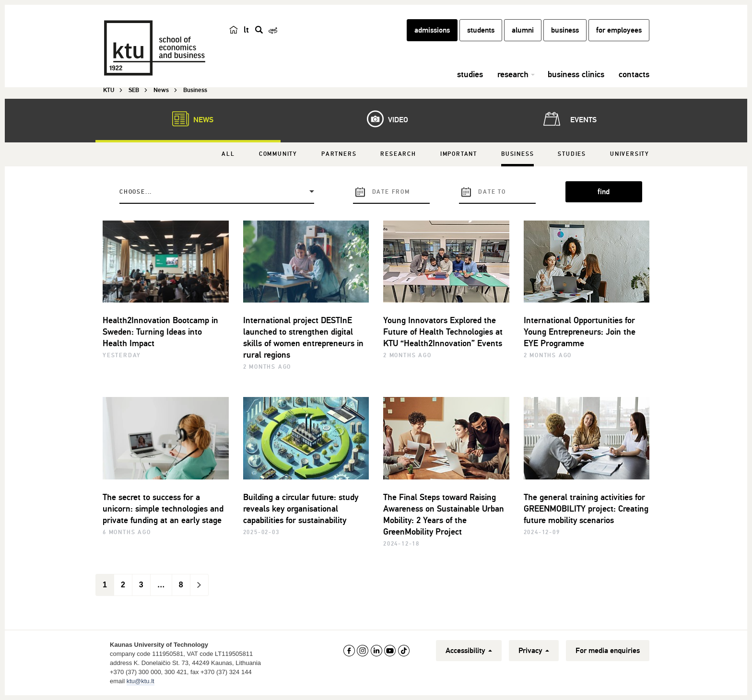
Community (278, 154)
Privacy (534, 651)
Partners (339, 154)
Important (459, 154)
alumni (523, 30)
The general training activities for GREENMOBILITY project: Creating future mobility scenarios (586, 509)
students (481, 30)
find (604, 192)
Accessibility (469, 651)
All (228, 154)
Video (383, 119)
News (188, 119)
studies (470, 74)
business (565, 30)
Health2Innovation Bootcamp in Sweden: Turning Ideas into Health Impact (160, 332)
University (630, 154)
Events (568, 119)
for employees (619, 30)
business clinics (576, 74)
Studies (572, 154)
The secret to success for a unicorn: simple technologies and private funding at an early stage (163, 509)
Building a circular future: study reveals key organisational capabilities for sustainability (301, 509)
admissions (432, 30)
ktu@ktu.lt (141, 681)
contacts (634, 74)
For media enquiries (608, 651)
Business (517, 154)
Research (398, 154)
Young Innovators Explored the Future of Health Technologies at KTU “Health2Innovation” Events (443, 332)
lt (246, 30)
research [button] (513, 74)
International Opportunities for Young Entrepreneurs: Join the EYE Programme (580, 332)
